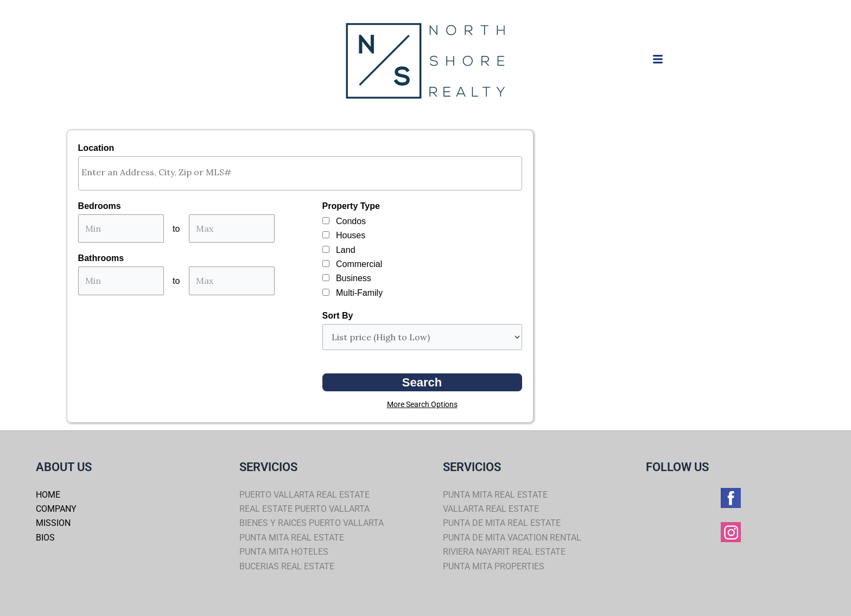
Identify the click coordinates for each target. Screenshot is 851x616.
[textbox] (303, 172)
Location (96, 148)
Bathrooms (101, 258)
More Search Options (422, 404)
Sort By (338, 316)
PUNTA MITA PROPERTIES (494, 566)
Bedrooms (100, 206)
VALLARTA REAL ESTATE (491, 509)
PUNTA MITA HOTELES (284, 552)
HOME (48, 495)
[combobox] (300, 173)
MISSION (53, 523)
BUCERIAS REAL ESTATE (287, 566)
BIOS (45, 538)
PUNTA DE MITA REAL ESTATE (502, 523)
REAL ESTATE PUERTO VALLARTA (304, 509)
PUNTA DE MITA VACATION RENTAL (512, 538)
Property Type (351, 206)
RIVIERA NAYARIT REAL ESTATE (504, 552)
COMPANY (56, 509)
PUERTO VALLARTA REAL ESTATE (304, 495)
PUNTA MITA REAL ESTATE (292, 538)
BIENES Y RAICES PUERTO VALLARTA (312, 523)
